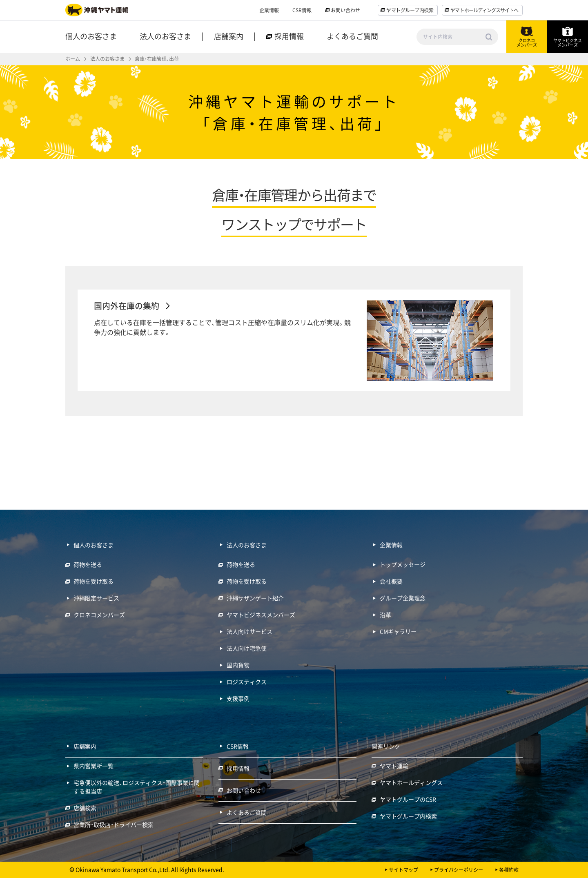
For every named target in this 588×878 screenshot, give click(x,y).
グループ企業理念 (403, 598)
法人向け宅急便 (247, 648)
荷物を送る (88, 564)
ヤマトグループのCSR (408, 799)
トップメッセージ (403, 564)
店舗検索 (85, 808)
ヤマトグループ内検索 (408, 816)
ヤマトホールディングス (411, 782)
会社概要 (391, 581)
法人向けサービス (249, 631)
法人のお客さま (165, 37)
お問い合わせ (244, 790)
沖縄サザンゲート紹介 (255, 598)
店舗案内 (229, 37)
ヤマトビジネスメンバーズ (261, 615)
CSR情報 (302, 10)
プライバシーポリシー (459, 870)
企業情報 (269, 10)
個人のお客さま (91, 37)
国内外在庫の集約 (127, 306)
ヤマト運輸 (394, 766)
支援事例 (238, 698)
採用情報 (238, 768)
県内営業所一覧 (94, 766)
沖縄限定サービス (96, 598)
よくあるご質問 (352, 37)
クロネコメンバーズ (99, 615)
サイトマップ (403, 870)
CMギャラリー (398, 631)
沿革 (385, 615)
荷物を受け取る (94, 581)
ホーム (73, 59)
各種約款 (509, 870)
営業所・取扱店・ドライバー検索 (114, 825)
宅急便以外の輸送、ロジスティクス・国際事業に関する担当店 (137, 787)
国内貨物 (238, 665)
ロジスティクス (247, 682)
